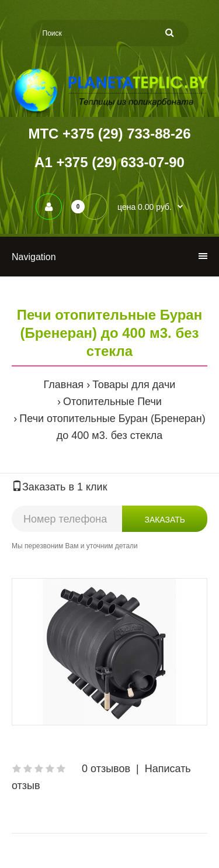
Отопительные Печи (112, 402)
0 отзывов (106, 769)
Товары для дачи (134, 385)
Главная (64, 385)
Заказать (165, 520)
